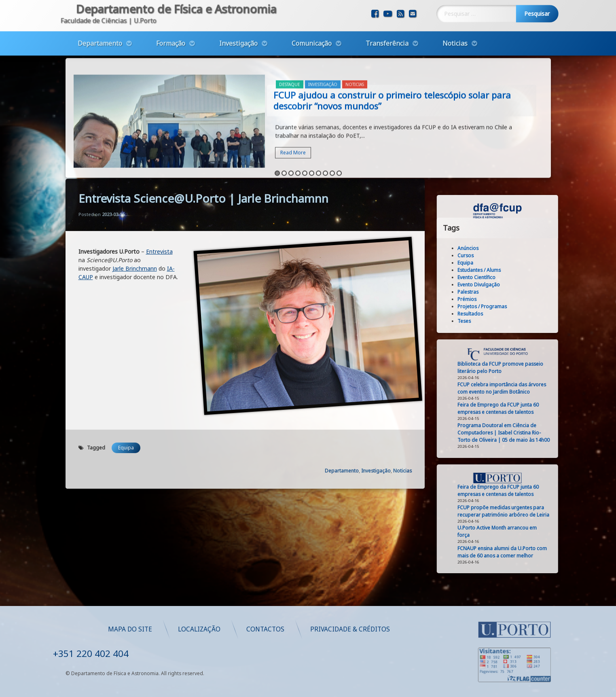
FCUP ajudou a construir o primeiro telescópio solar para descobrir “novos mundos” (392, 61)
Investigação (238, 25)
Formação (171, 25)
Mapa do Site (281, 629)
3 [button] (291, 134)
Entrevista (159, 154)
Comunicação (312, 25)
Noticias (455, 25)
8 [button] (325, 134)
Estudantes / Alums (517, 270)
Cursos (503, 255)
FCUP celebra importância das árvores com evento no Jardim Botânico (539, 388)
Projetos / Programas (520, 306)
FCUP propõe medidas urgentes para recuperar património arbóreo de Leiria (541, 511)
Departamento (100, 25)
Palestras (506, 292)
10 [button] (339, 134)
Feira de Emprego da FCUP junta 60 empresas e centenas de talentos (536, 408)
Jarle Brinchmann (135, 171)
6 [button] (312, 134)
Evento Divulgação (516, 285)
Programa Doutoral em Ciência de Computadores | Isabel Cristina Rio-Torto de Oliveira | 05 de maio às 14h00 (541, 433)
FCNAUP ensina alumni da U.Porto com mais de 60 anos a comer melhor (540, 552)
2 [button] (284, 134)
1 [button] (277, 134)
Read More (293, 113)
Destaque (290, 45)
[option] (308, 83)
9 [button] (332, 134)
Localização (350, 629)
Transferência (387, 25)
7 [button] (319, 134)
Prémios (505, 299)
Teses (502, 321)
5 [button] (305, 134)
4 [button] (298, 134)
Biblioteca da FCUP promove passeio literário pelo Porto (538, 368)
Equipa (126, 350)
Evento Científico (514, 277)
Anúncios (506, 248)
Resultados (508, 314)
